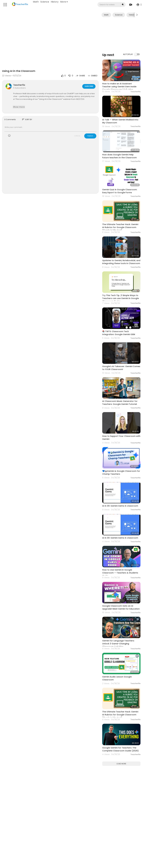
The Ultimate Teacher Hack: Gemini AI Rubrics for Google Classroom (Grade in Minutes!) (120, 227)
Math (36, 2)
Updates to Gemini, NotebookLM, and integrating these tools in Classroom (121, 262)
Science (45, 2)
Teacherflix (19, 85)
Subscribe (89, 86)
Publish (90, 136)
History (55, 2)
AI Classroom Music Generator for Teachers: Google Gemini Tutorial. (120, 403)
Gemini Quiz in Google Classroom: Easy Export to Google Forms (120, 191)
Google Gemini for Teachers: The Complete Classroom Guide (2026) (120, 749)
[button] (139, 5)
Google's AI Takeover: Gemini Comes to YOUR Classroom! (121, 368)
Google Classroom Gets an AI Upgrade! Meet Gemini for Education (121, 607)
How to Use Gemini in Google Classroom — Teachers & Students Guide (120, 573)
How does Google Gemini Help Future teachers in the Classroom (119, 156)
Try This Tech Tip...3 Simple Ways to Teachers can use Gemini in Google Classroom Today (121, 298)
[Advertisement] (121, 35)
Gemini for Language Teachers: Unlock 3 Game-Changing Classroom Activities (118, 644)
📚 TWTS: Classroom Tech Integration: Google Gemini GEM (119, 333)
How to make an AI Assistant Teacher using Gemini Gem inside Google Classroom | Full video (119, 87)
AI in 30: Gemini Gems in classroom (120, 506)
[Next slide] (137, 15)
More (64, 2)
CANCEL (77, 136)
